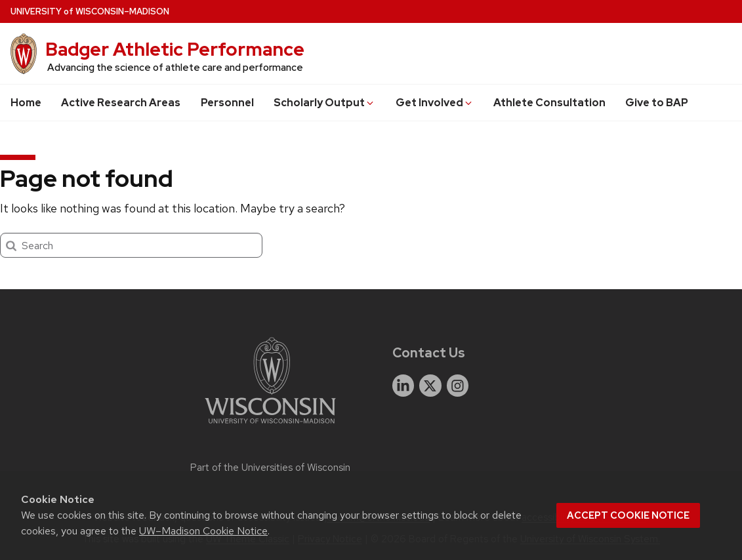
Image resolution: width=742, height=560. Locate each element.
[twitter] (430, 386)
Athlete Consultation (549, 103)
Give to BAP (657, 103)
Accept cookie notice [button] (628, 515)
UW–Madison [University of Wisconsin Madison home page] (90, 11)
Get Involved (435, 103)
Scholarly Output (324, 103)
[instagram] (458, 386)
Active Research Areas (121, 103)
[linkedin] (403, 386)
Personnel (227, 103)
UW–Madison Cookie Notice (203, 531)
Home (26, 103)
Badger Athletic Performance (175, 49)
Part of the (270, 468)
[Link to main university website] (270, 426)
